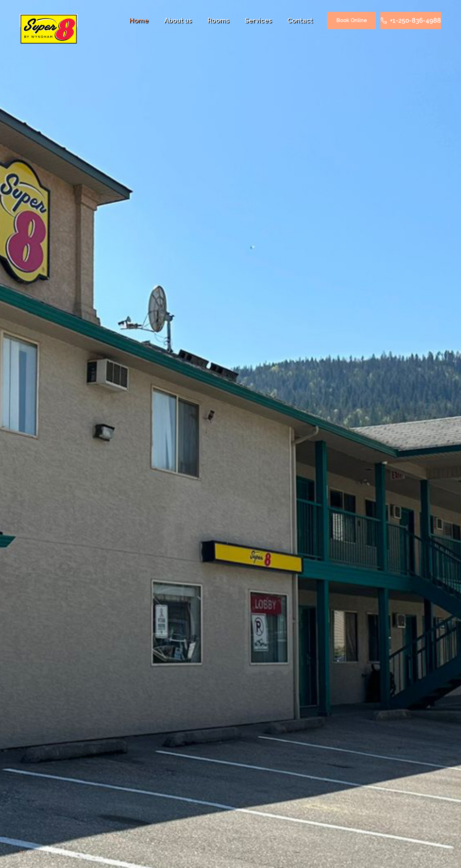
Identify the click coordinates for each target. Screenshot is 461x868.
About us (178, 20)
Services (258, 20)
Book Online (352, 20)
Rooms (218, 20)
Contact (300, 20)
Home (139, 20)
